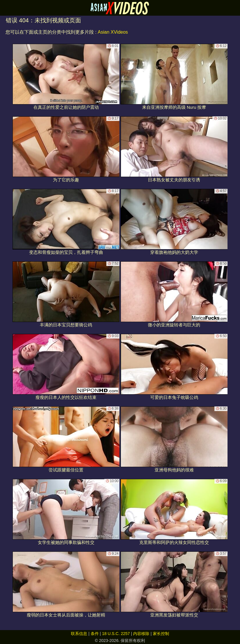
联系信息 (79, 634)
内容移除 (141, 634)
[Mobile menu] (5, 8)
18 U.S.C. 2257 (116, 634)
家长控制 (161, 634)
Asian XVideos (113, 32)
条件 (95, 634)
